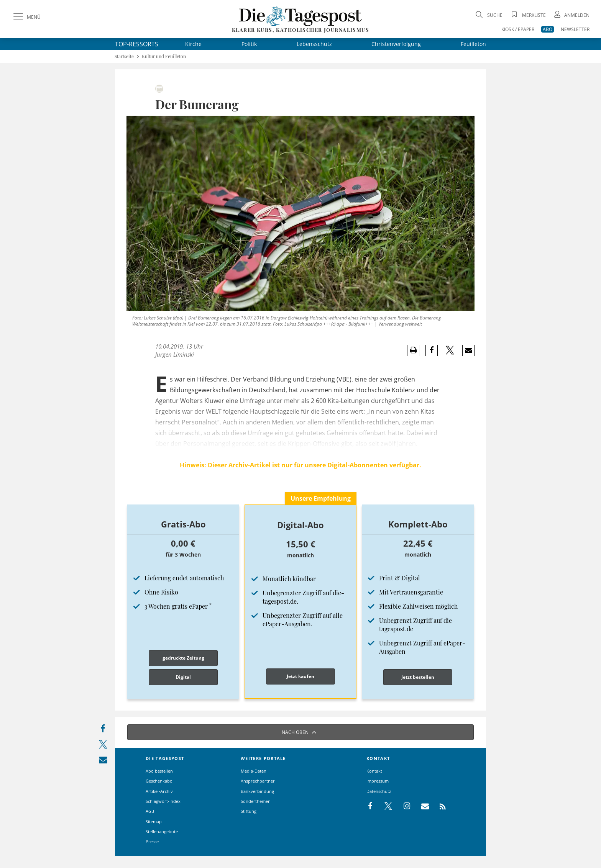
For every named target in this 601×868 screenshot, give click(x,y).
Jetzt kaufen (300, 676)
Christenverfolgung (396, 44)
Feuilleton (473, 44)
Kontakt (374, 771)
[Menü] (26, 17)
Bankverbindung (257, 791)
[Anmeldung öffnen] (571, 15)
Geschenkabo (159, 781)
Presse (152, 841)
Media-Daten (254, 771)
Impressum (378, 781)
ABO (548, 29)
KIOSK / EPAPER (518, 29)
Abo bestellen (159, 771)
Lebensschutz (314, 44)
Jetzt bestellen (418, 677)
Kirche (193, 44)
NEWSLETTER (575, 29)
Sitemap (154, 821)
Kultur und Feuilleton (164, 57)
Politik (249, 44)
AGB (150, 811)
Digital (183, 677)
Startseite (124, 57)
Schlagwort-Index (163, 801)
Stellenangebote (162, 831)
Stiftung (249, 811)
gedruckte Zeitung (183, 658)
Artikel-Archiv (159, 791)
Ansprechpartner (258, 781)
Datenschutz (379, 791)
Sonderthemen (256, 801)
